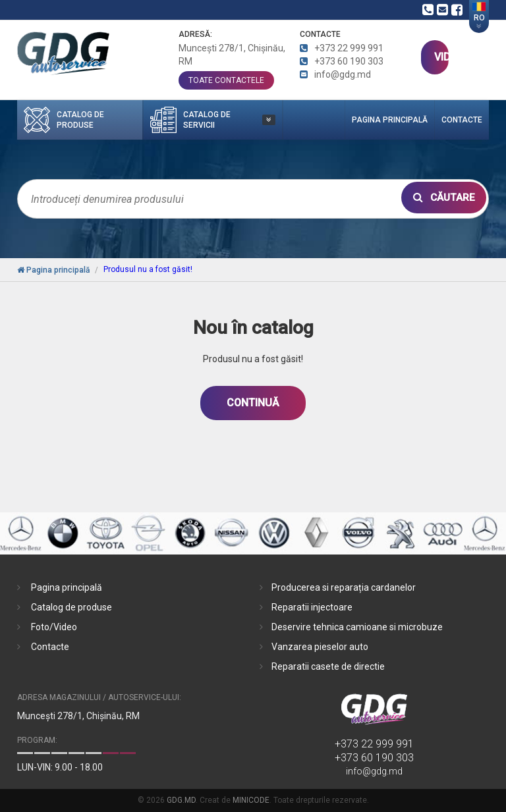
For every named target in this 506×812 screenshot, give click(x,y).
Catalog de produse (71, 607)
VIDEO (441, 57)
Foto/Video (54, 627)
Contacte (462, 120)
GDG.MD (181, 800)
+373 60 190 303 (374, 758)
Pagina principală (390, 120)
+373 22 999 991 (374, 744)
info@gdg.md (374, 771)
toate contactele (226, 80)
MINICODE (251, 800)
